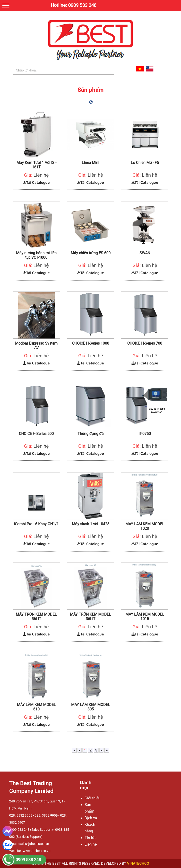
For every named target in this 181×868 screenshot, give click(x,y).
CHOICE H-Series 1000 (91, 343)
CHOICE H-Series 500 (36, 434)
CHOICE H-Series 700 (145, 343)
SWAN (145, 253)
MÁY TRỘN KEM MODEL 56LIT (36, 617)
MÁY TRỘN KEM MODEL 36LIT (90, 617)
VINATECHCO (138, 864)
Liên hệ (41, 175)
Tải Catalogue (36, 182)
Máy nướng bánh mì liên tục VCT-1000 (36, 255)
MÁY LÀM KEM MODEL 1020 (145, 526)
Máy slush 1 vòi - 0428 (91, 524)
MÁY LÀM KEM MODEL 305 (91, 707)
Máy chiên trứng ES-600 (91, 253)
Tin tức (90, 838)
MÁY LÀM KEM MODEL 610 (36, 707)
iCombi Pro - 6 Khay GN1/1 (36, 524)
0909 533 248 (28, 860)
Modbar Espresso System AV (36, 346)
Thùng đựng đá (91, 434)
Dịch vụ (91, 818)
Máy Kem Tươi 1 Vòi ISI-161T (36, 165)
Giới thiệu (93, 798)
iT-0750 (145, 434)
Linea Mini (90, 163)
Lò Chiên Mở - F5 (145, 163)
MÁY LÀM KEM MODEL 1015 (145, 617)
